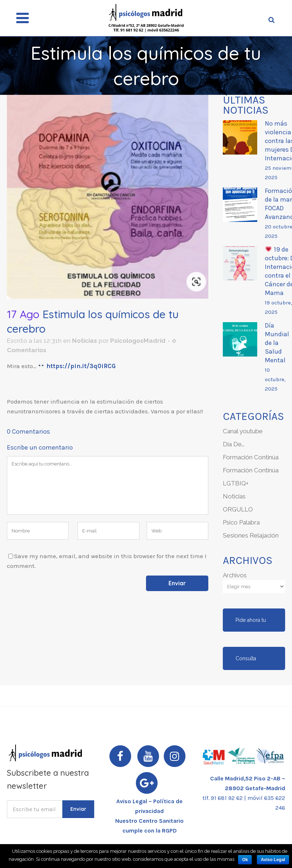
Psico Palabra (241, 522)
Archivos (235, 575)
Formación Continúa (251, 457)
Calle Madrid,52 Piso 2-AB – (248, 778)
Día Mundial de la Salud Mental (277, 343)
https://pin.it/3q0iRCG (80, 366)
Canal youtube (243, 431)
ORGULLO (238, 509)
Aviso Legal (273, 860)
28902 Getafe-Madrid (255, 788)
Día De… (233, 444)
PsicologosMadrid (138, 341)
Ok (245, 860)
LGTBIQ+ (236, 483)
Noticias (85, 341)
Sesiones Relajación (251, 535)
